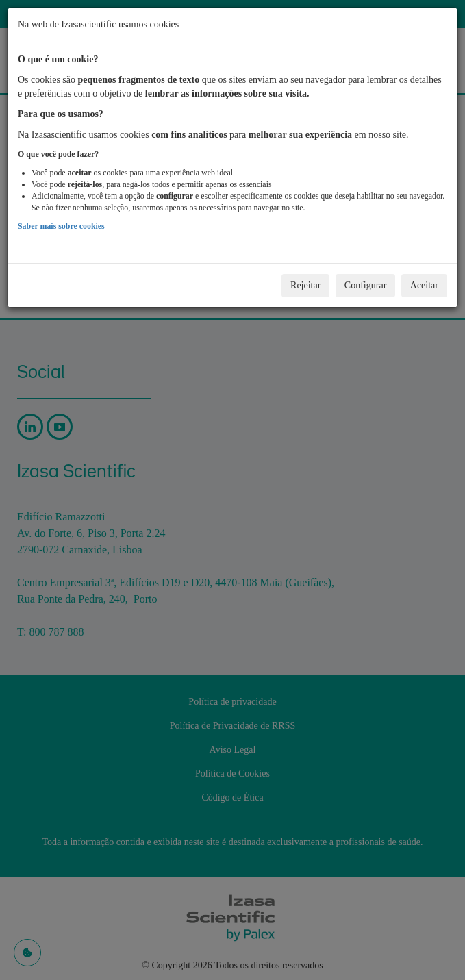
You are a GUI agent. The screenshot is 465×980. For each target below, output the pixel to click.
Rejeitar (305, 285)
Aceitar (424, 285)
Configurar (365, 285)
